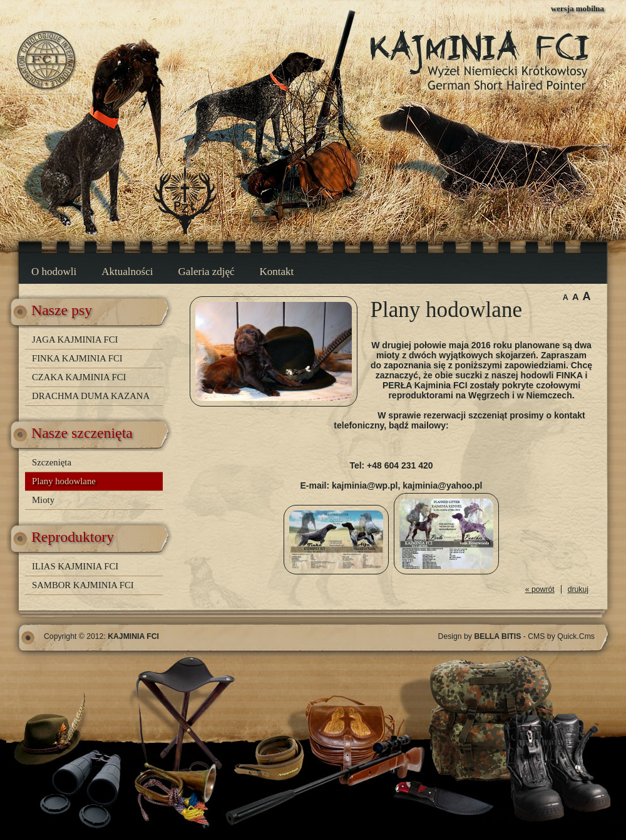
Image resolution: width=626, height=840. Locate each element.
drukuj (578, 589)
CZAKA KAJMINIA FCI (79, 377)
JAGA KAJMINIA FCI (75, 340)
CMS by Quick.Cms (561, 636)
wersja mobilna (577, 8)
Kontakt (277, 272)
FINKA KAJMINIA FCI (77, 358)
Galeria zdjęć (206, 272)
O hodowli (54, 272)
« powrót (540, 589)
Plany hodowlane (64, 481)
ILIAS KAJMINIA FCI (75, 566)
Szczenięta (52, 462)
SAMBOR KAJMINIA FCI (83, 585)
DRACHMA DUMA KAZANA (91, 396)
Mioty (43, 500)
